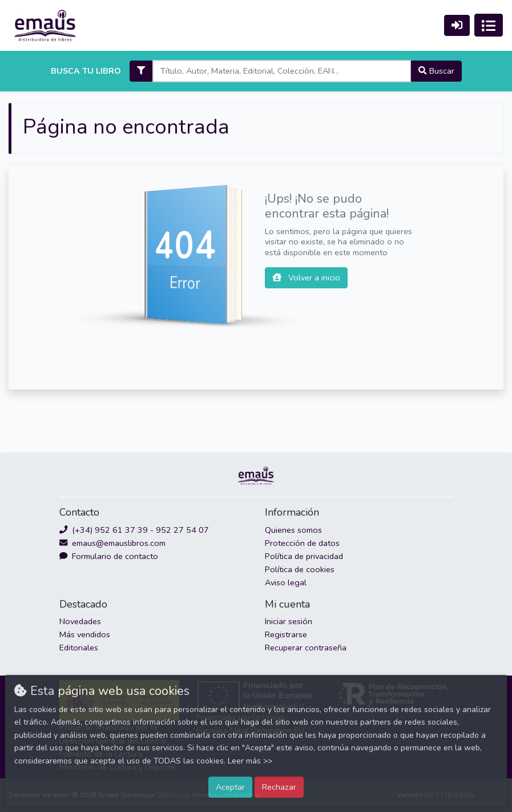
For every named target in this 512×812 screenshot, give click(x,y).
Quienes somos (293, 530)
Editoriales (79, 648)
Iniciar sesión (289, 621)
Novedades (80, 621)
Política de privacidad (304, 556)
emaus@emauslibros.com (112, 543)
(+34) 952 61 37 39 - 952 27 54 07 (134, 530)
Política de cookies (300, 569)
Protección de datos (302, 543)
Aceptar (230, 787)
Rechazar (279, 787)
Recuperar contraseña (306, 648)
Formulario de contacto (109, 556)
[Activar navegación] (489, 25)
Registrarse (286, 634)
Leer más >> (250, 761)
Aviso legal (286, 582)
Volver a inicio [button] (306, 278)
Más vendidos (85, 634)
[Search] (282, 71)
